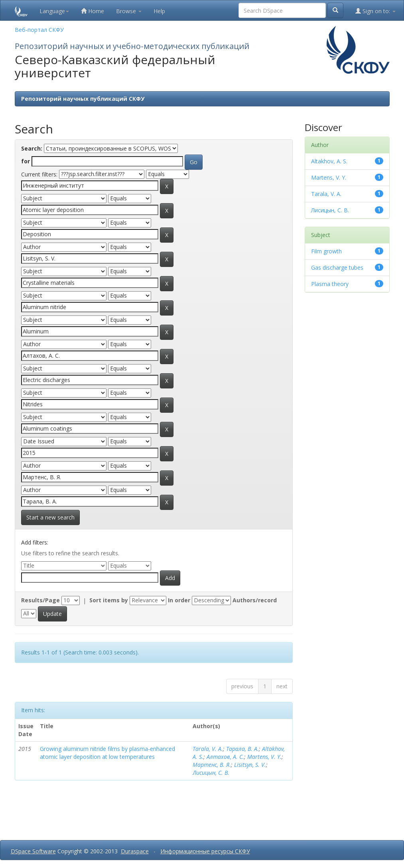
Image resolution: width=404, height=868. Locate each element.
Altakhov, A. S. (329, 161)
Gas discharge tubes (337, 267)
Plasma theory (330, 284)
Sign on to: (375, 11)
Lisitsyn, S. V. (250, 765)
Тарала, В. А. (242, 749)
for (26, 161)
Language (54, 11)
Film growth (326, 251)
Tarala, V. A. (208, 749)
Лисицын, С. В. (211, 773)
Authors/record (255, 600)
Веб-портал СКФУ (39, 30)
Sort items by (109, 600)
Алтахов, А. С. (225, 757)
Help (159, 11)
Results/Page (40, 600)
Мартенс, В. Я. (212, 765)
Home (93, 11)
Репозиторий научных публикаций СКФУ (83, 99)
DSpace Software (33, 851)
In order (179, 600)
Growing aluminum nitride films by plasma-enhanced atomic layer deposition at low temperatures (107, 753)
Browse (129, 11)
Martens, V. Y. (264, 757)
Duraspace (135, 851)
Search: (32, 148)
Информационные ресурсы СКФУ (205, 851)
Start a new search (50, 517)
